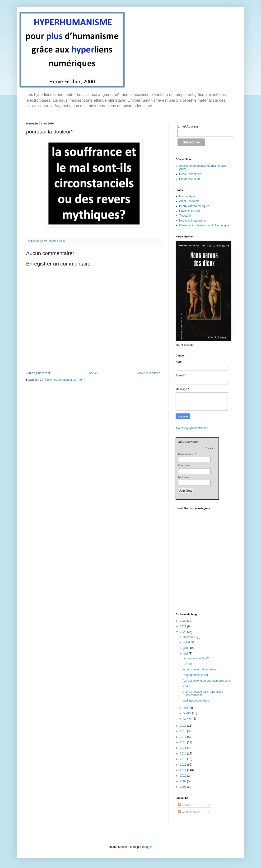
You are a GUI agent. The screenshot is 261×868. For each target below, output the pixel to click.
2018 (184, 731)
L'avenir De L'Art (190, 211)
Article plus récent (39, 373)
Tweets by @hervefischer (192, 428)
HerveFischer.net (190, 174)
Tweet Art (185, 216)
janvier (188, 719)
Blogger (147, 847)
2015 (184, 748)
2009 (184, 781)
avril (186, 708)
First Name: (184, 465)
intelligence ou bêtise (196, 701)
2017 (184, 737)
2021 (184, 626)
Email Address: (186, 454)
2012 (184, 765)
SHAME (188, 664)
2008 (184, 787)
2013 (184, 759)
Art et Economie (189, 201)
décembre (190, 637)
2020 (184, 632)
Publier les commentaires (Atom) (65, 380)
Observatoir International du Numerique (204, 225)
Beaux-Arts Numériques (194, 206)
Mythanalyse (187, 196)
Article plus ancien (149, 373)
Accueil (94, 373)
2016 (184, 742)
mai (186, 654)
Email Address (188, 126)
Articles (185, 805)
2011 (184, 770)
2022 (184, 621)
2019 (184, 726)
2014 (184, 754)
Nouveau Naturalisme (193, 221)
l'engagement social (195, 675)
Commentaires (189, 812)
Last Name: (184, 477)
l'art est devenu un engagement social (207, 681)
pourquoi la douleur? (196, 658)
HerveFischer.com (191, 179)
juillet (187, 642)
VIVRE (187, 686)
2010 (184, 776)
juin (186, 648)
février (188, 713)
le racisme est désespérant (200, 669)
